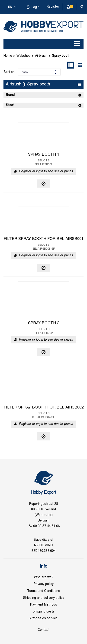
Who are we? (44, 577)
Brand (10, 95)
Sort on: (10, 72)
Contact (43, 630)
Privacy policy (44, 584)
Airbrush (41, 56)
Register (53, 7)
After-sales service (43, 618)
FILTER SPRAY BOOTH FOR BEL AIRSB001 (43, 239)
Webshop (24, 56)
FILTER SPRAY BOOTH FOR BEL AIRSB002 (44, 408)
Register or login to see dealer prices (46, 171)
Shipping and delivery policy (43, 598)
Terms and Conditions (44, 591)
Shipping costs (44, 612)
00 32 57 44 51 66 (47, 526)
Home (8, 56)
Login (35, 7)
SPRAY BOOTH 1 (44, 155)
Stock (10, 105)
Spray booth (61, 56)
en (10, 7)
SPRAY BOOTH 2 (44, 323)
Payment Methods (44, 605)
